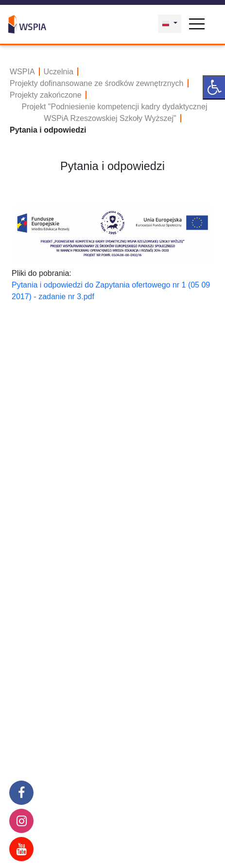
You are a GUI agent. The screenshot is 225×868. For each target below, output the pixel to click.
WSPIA (22, 72)
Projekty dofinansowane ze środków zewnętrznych (97, 83)
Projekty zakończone (46, 95)
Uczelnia (59, 72)
